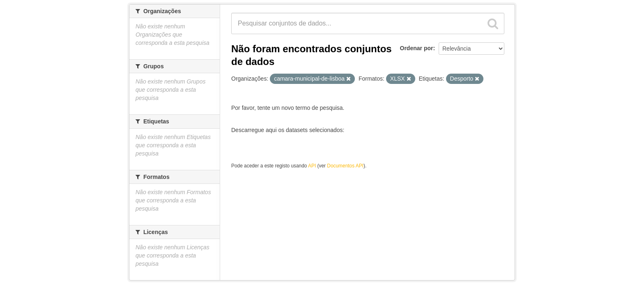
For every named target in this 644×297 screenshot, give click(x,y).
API (312, 166)
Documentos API (345, 166)
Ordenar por (417, 48)
